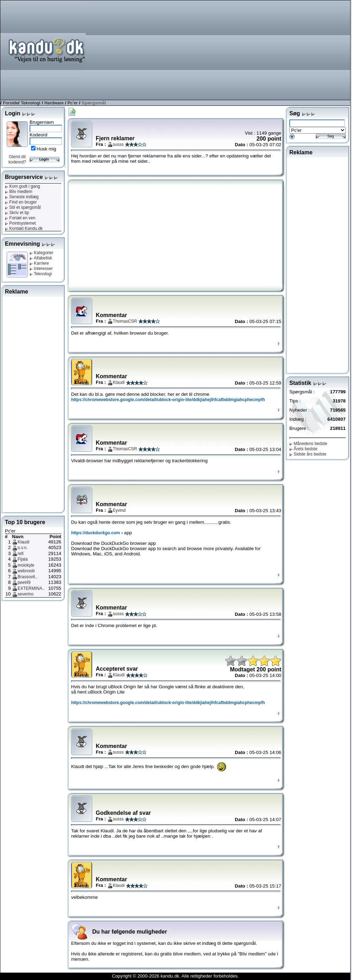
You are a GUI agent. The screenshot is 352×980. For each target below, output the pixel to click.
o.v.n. (23, 548)
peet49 (24, 582)
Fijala (23, 559)
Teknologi (31, 103)
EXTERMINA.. (31, 588)
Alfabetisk (41, 258)
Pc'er (73, 103)
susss (118, 144)
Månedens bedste (308, 444)
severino (26, 594)
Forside (10, 103)
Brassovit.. (27, 577)
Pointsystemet (20, 223)
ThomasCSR (125, 321)
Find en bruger (21, 202)
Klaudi (23, 542)
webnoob (26, 571)
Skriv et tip (17, 213)
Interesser (41, 269)
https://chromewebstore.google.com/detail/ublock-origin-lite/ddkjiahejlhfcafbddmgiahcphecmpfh (168, 400)
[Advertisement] (240, 50)
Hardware (54, 103)
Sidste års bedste (308, 454)
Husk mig (46, 149)
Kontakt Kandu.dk (24, 228)
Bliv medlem (19, 192)
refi (21, 554)
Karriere (39, 263)
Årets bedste (303, 449)
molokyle (26, 565)
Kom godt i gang (23, 186)
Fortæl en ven (20, 218)
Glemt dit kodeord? (17, 159)
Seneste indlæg (22, 197)
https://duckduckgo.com (96, 533)
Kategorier (42, 253)
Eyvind (119, 510)
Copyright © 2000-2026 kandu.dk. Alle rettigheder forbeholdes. (175, 976)
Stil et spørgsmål (23, 207)
